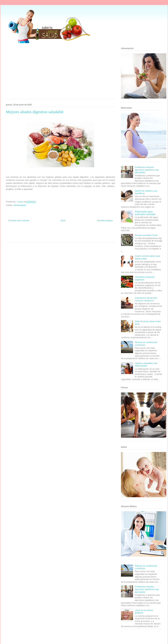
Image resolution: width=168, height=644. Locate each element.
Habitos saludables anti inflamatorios (146, 365)
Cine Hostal (49, 235)
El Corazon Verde (55, 238)
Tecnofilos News (102, 232)
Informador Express (37, 232)
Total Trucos (40, 235)
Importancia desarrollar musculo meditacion (146, 299)
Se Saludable (32, 238)
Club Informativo (51, 232)
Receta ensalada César (146, 235)
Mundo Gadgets (60, 235)
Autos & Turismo (73, 235)
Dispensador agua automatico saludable (145, 213)
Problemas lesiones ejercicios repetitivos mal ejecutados (147, 170)
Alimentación (20, 205)
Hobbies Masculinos (88, 232)
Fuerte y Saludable (28, 235)
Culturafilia (66, 238)
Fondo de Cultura (64, 232)
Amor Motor (75, 238)
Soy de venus (16, 235)
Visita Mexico (43, 238)
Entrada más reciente (19, 220)
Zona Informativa (12, 232)
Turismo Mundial (21, 238)
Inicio (63, 220)
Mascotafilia (97, 235)
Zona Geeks (75, 232)
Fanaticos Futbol (86, 235)
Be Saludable (24, 232)
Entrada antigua (105, 220)
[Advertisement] (51, 72)
